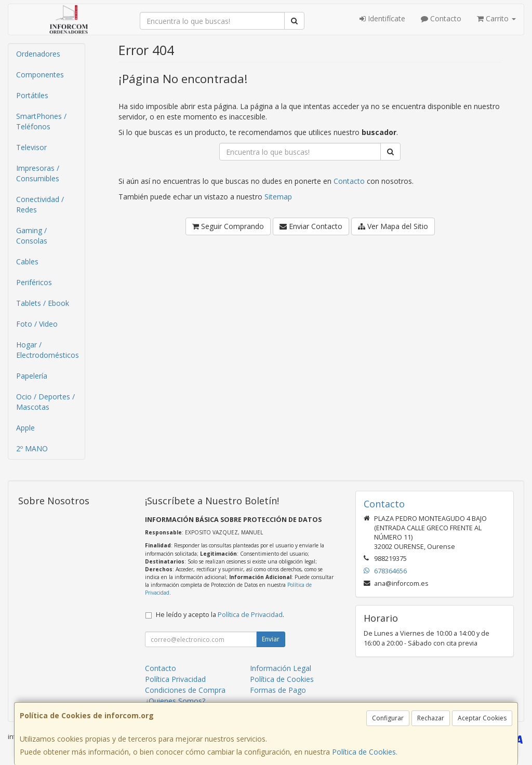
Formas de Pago (278, 690)
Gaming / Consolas (32, 236)
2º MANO (32, 448)
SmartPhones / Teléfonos (41, 121)
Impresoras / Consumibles (38, 173)
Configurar (388, 718)
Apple (25, 428)
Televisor (31, 147)
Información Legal (281, 668)
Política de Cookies (364, 752)
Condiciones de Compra (185, 690)
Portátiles (32, 95)
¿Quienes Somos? (175, 701)
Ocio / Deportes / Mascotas (45, 402)
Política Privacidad (175, 679)
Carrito (496, 18)
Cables (27, 261)
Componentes (40, 75)
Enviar (271, 639)
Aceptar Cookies (482, 718)
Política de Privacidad (250, 615)
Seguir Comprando (228, 226)
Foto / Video (37, 324)
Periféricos (34, 282)
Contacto (441, 18)
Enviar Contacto (311, 226)
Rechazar (431, 718)
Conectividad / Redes (40, 204)
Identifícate (382, 18)
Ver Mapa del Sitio (393, 226)
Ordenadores (38, 54)
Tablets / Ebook (43, 303)
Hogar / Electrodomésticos (48, 350)
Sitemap (278, 197)
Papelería (32, 376)
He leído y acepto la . (220, 615)
